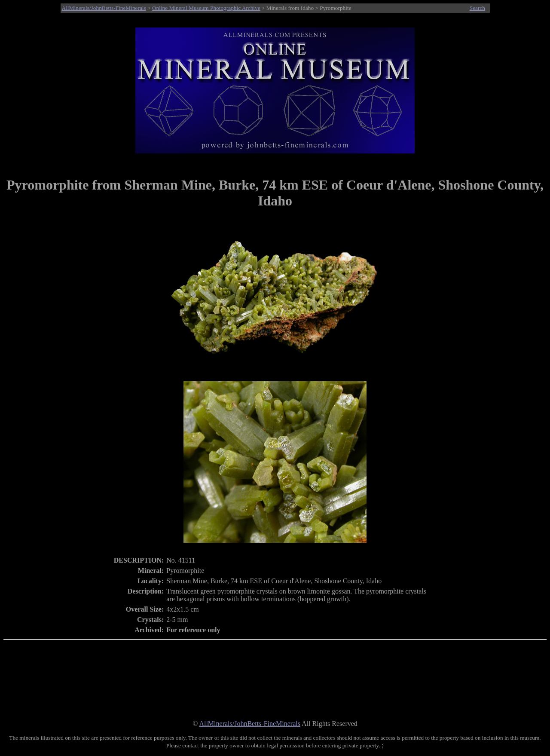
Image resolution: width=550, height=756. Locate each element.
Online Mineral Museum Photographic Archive (206, 8)
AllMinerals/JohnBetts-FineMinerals (104, 8)
